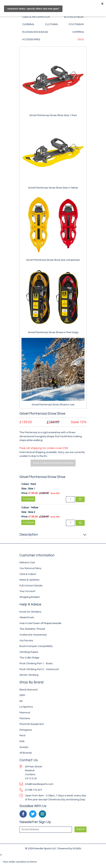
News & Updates (29, 580)
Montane (25, 718)
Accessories (31, 39)
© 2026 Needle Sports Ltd (40, 848)
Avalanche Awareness (33, 635)
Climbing (28, 24)
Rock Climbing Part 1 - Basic (36, 663)
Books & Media (74, 17)
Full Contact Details (31, 586)
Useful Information (36, 17)
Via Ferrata (26, 640)
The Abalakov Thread (32, 629)
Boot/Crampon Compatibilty (36, 646)
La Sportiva (26, 707)
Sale (81, 39)
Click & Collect (28, 574)
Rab (22, 741)
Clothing (51, 24)
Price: (25, 493)
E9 (21, 701)
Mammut (25, 713)
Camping (78, 32)
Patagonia (26, 730)
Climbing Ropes (29, 652)
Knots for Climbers (30, 612)
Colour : (26, 484)
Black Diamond (29, 690)
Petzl (22, 735)
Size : (24, 489)
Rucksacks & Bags (35, 32)
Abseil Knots (27, 617)
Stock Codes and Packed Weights (53, 463)
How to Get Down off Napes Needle (40, 623)
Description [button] (29, 535)
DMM (22, 695)
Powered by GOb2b (69, 848)
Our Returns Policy (30, 568)
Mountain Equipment (32, 724)
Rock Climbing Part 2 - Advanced (39, 669)
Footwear (76, 24)
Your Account (27, 591)
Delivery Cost (27, 562)
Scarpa (24, 747)
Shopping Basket (30, 597)
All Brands (26, 753)
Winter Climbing (29, 675)
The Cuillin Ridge (29, 658)
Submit (81, 829)
